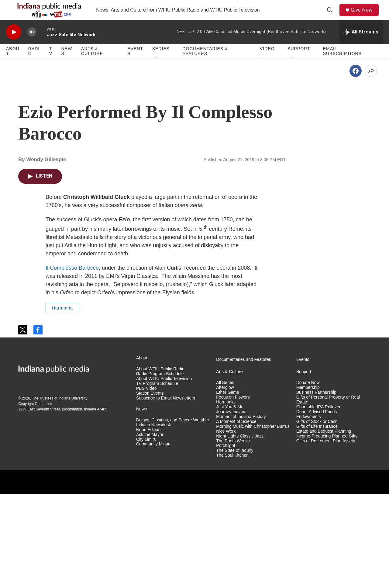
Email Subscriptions (342, 63)
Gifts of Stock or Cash (317, 515)
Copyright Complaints (36, 497)
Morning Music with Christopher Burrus (253, 520)
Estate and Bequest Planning (324, 525)
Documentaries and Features (244, 453)
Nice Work (226, 525)
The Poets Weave (233, 535)
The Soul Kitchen (232, 549)
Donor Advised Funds (317, 505)
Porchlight (225, 539)
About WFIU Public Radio (160, 463)
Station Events (150, 487)
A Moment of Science (236, 515)
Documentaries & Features (205, 63)
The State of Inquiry (235, 544)
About (13, 63)
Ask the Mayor (150, 528)
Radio (34, 63)
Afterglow (225, 481)
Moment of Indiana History (241, 510)
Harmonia (62, 402)
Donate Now (308, 476)
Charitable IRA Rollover (318, 501)
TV (51, 63)
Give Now (365, 16)
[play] (14, 44)
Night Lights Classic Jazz (240, 530)
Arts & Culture (92, 63)
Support (299, 61)
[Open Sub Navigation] (157, 71)
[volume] (32, 44)
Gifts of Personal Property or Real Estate (328, 493)
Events (135, 63)
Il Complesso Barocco (72, 361)
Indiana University (73, 492)
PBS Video (146, 482)
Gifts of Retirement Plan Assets (326, 535)
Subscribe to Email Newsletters (166, 492)
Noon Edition (148, 523)
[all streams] (361, 44)
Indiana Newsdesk (153, 519)
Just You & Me (230, 501)
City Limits (146, 533)
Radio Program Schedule (160, 467)
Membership (308, 481)
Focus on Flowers (233, 491)
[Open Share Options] (371, 164)
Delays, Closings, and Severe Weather (173, 514)
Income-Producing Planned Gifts (327, 530)
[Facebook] (356, 164)
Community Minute (154, 538)
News (67, 63)
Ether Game (227, 486)
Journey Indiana (231, 505)
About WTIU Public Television (164, 472)
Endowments (309, 510)
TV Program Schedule (157, 477)
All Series (225, 476)
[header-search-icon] (332, 16)
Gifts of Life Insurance (317, 520)
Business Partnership (316, 486)
